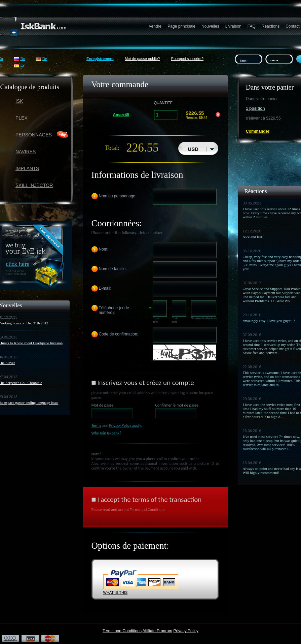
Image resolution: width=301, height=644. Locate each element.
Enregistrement (100, 59)
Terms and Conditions (122, 631)
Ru (23, 59)
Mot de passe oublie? (142, 59)
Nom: (104, 249)
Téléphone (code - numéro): (115, 310)
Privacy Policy (186, 631)
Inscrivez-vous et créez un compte (145, 383)
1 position (255, 108)
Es (23, 65)
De (45, 59)
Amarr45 (121, 115)
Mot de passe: (103, 405)
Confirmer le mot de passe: (178, 405)
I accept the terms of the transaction (149, 500)
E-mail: (105, 288)
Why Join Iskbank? (106, 433)
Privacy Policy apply (125, 425)
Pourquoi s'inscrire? (187, 59)
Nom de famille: (113, 269)
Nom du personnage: (118, 196)
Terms (96, 425)
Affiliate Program (157, 631)
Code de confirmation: (119, 334)
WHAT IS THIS (116, 592)
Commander (258, 131)
